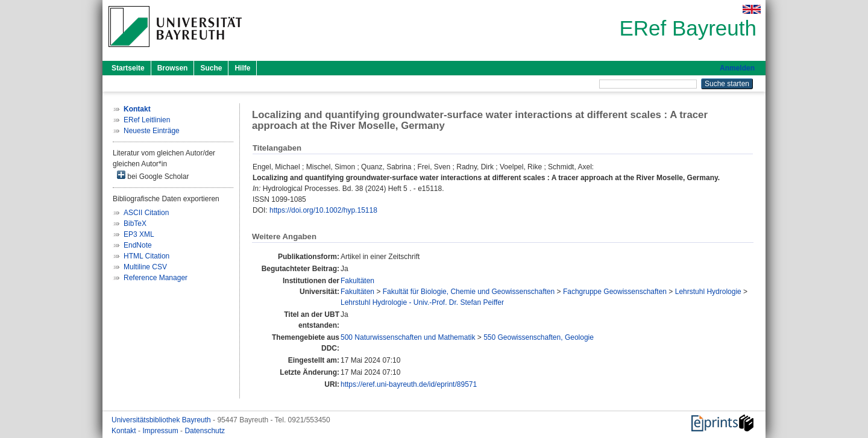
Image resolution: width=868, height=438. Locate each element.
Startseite (128, 68)
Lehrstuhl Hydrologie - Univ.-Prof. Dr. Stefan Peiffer (422, 302)
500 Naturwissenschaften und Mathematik (408, 337)
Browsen (173, 68)
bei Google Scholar (153, 176)
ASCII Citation (146, 213)
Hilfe (242, 68)
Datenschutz (205, 431)
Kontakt (125, 431)
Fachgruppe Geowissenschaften (615, 292)
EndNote (138, 245)
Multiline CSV (145, 267)
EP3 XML (139, 234)
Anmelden (737, 68)
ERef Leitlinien (147, 120)
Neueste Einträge (152, 131)
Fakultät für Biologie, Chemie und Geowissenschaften (469, 292)
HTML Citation (146, 256)
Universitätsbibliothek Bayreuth (162, 420)
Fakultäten (357, 281)
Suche (211, 68)
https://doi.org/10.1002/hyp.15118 (323, 210)
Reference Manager (156, 278)
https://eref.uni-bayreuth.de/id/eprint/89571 (409, 384)
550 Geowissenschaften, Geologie (539, 337)
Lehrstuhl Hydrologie (708, 292)
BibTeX (135, 224)
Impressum (161, 431)
